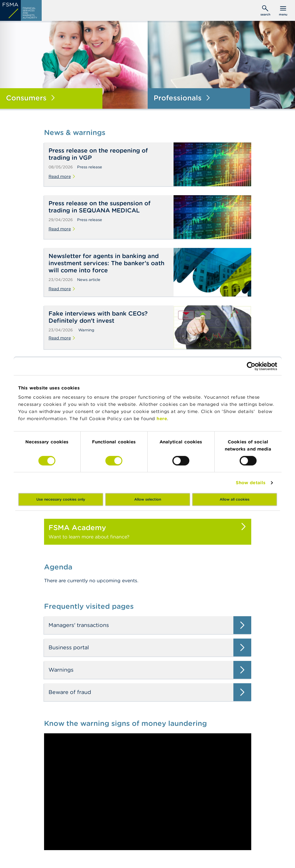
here (162, 419)
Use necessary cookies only (61, 499)
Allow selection (148, 499)
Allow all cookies (235, 499)
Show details (251, 483)
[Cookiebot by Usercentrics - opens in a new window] (251, 366)
